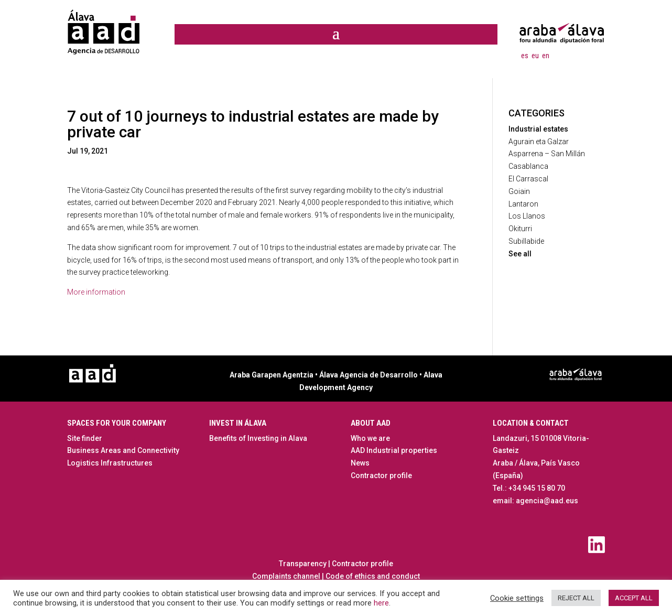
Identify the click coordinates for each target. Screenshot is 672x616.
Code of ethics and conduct (372, 576)
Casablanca (528, 166)
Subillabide (526, 241)
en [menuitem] (546, 55)
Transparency (303, 564)
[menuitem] (525, 56)
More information (96, 292)
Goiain (519, 191)
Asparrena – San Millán (547, 154)
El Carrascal (528, 179)
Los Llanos (527, 216)
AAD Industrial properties (394, 450)
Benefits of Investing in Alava (258, 438)
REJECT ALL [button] (576, 598)
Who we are (370, 438)
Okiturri (520, 229)
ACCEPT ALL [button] (634, 598)
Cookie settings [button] (517, 598)
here (381, 603)
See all (520, 254)
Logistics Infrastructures (110, 463)
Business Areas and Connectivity (123, 450)
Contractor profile (381, 475)
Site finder (85, 438)
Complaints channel (286, 576)
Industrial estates (538, 129)
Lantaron (523, 204)
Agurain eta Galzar (539, 142)
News (360, 463)
